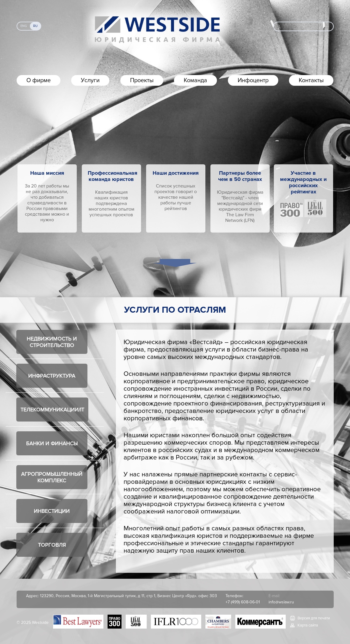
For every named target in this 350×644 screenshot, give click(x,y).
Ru (35, 26)
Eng (24, 26)
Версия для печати (314, 618)
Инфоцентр (253, 80)
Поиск (291, 26)
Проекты (142, 80)
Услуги (90, 80)
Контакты (311, 80)
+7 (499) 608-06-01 (243, 602)
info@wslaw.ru (281, 602)
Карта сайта (308, 625)
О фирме (39, 80)
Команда (195, 80)
